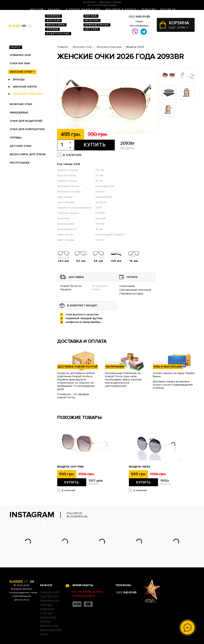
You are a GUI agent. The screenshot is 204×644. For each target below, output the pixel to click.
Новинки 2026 (50, 592)
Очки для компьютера (27, 129)
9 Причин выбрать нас (83, 9)
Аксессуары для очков (28, 154)
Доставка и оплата (121, 9)
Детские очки (21, 146)
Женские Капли (25, 87)
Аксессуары (56, 25)
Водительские (58, 34)
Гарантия (148, 9)
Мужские (92, 20)
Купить (95, 145)
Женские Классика (28, 94)
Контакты (168, 9)
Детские (92, 29)
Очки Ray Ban (49, 596)
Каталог (55, 9)
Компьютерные (97, 25)
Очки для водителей (26, 121)
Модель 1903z (140, 467)
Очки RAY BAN (20, 63)
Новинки (53, 16)
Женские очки (21, 72)
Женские (53, 20)
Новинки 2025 (20, 55)
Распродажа (20, 163)
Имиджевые (19, 113)
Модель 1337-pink (71, 467)
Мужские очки (21, 104)
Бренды (19, 79)
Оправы (52, 29)
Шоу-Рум (37, 9)
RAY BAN (91, 16)
